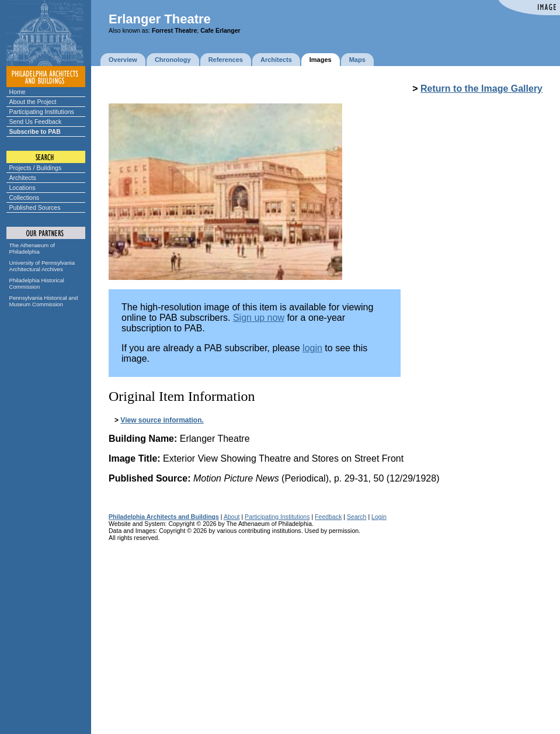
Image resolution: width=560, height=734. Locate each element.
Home (18, 92)
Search (356, 517)
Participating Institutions (42, 112)
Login (379, 517)
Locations (22, 188)
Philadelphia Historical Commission (37, 283)
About (232, 517)
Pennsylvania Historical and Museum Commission (44, 301)
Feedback (328, 517)
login (312, 348)
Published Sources (35, 207)
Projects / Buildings (36, 168)
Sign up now (259, 318)
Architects (23, 178)
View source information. (162, 420)
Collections (25, 198)
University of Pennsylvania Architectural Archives (42, 266)
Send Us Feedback (36, 122)
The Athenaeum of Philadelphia (32, 248)
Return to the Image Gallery (481, 89)
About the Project (33, 102)
